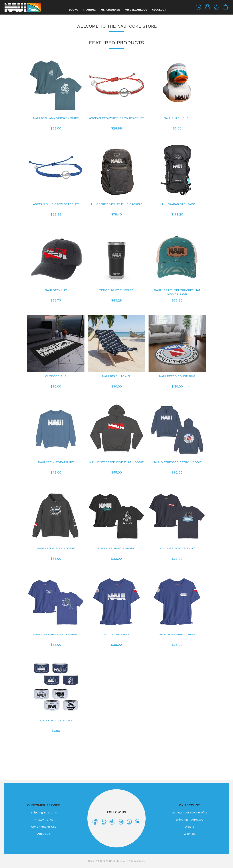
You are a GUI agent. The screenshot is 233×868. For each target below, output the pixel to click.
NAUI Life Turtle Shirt (177, 548)
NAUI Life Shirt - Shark (116, 548)
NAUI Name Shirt (116, 634)
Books (74, 10)
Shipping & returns (44, 812)
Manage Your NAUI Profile (189, 812)
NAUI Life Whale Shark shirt (56, 634)
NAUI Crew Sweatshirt (56, 462)
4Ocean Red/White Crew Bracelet (116, 118)
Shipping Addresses (189, 820)
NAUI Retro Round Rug (177, 376)
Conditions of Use (44, 827)
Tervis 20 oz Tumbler (116, 290)
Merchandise (110, 10)
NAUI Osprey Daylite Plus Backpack (116, 204)
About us (44, 834)
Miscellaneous (136, 10)
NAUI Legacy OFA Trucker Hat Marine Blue (177, 292)
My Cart (226, 7)
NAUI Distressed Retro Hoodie (177, 462)
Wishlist (217, 7)
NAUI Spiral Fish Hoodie (56, 548)
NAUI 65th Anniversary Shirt (56, 118)
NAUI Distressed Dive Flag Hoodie (117, 462)
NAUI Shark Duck (177, 118)
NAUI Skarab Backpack (177, 204)
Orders (189, 827)
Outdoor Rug (56, 376)
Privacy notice (44, 820)
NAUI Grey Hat (56, 290)
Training (89, 10)
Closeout (159, 10)
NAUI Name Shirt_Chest (177, 634)
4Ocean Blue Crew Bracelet (56, 204)
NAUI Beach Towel (116, 376)
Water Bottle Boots (56, 720)
